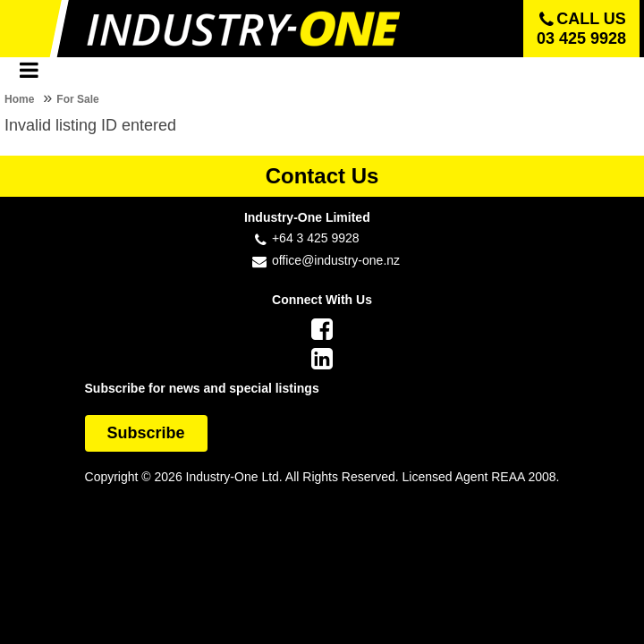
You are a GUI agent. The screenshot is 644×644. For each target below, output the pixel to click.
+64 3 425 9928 (316, 238)
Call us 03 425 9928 (581, 29)
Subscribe (146, 433)
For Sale (77, 99)
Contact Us (322, 176)
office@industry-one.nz (336, 260)
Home (19, 99)
